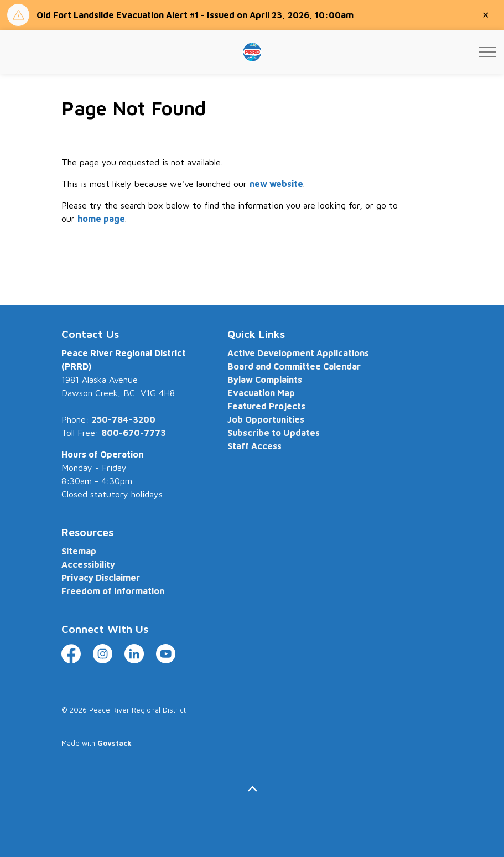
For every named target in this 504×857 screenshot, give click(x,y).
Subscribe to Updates (274, 433)
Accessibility (88, 564)
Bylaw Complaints (265, 380)
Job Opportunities (266, 419)
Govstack (115, 743)
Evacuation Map (261, 393)
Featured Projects (266, 406)
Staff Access (254, 446)
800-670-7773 (134, 433)
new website (276, 184)
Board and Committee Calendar (294, 366)
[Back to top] (252, 789)
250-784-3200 (124, 419)
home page (101, 219)
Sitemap (79, 551)
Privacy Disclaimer (101, 578)
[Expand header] (487, 52)
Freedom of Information (113, 591)
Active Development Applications (298, 353)
